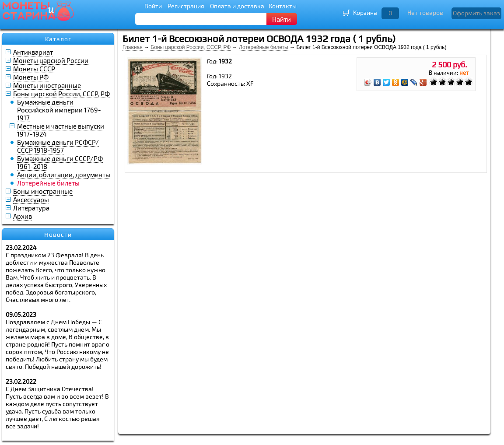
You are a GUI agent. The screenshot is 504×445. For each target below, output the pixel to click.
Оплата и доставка (237, 6)
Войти (153, 6)
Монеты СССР (34, 69)
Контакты (283, 6)
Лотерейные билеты (264, 47)
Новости (58, 235)
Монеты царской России (51, 60)
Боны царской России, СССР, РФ (61, 94)
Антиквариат (33, 52)
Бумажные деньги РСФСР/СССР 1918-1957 (58, 146)
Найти (282, 19)
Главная (133, 47)
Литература (31, 208)
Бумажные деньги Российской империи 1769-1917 (59, 110)
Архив (23, 216)
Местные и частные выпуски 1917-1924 (61, 130)
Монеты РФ (31, 77)
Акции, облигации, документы (64, 175)
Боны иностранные (43, 191)
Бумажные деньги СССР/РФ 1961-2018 (60, 162)
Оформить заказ (476, 13)
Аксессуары (31, 200)
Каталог (58, 39)
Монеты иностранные (47, 85)
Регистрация (186, 6)
